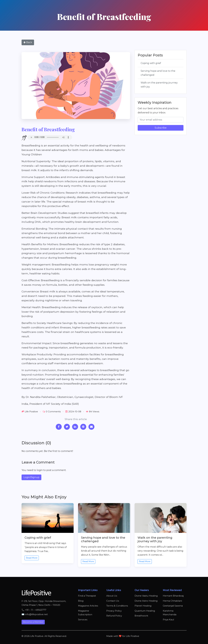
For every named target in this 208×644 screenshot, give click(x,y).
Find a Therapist (87, 596)
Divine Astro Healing (146, 601)
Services (83, 620)
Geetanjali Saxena (173, 606)
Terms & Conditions (117, 606)
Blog (81, 601)
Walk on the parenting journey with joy (159, 85)
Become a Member (33, 622)
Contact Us (113, 601)
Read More (32, 558)
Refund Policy (114, 616)
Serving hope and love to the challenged (158, 73)
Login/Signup (31, 477)
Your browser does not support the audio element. (50, 137)
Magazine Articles (88, 606)
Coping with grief (151, 63)
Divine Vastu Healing (146, 596)
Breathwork (141, 616)
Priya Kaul (168, 620)
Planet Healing (143, 606)
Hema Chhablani (172, 601)
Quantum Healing (145, 611)
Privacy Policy (114, 611)
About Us (112, 596)
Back (28, 42)
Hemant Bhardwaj (173, 596)
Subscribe (161, 128)
